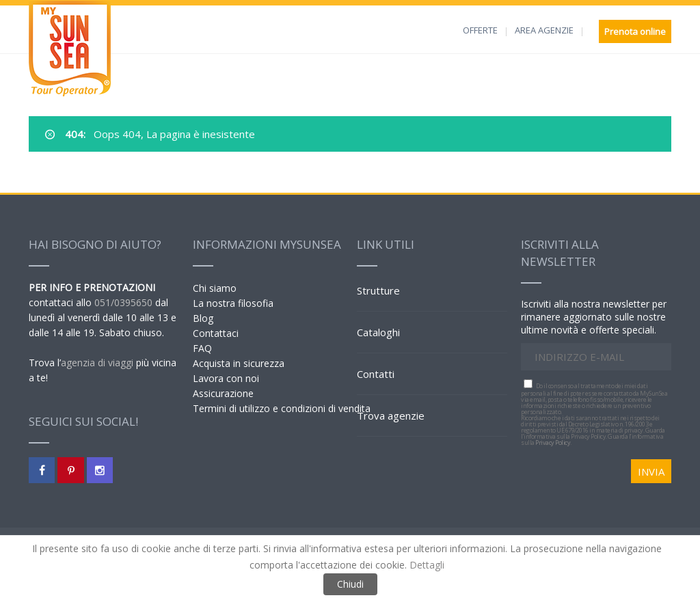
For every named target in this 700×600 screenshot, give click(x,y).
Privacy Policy (553, 442)
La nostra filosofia (233, 303)
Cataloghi (378, 332)
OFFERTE (480, 30)
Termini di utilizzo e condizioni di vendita (282, 408)
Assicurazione (223, 393)
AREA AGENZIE (544, 30)
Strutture (378, 290)
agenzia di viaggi (97, 363)
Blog (203, 318)
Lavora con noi (226, 378)
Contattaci (216, 333)
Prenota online (635, 31)
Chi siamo (215, 288)
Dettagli (427, 565)
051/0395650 (123, 302)
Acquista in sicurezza (239, 363)
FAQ (202, 348)
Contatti (376, 374)
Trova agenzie (391, 415)
